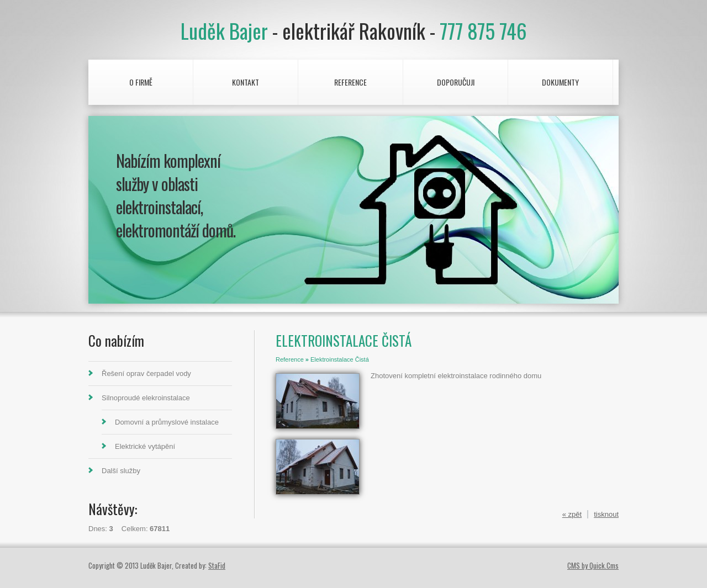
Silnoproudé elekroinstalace (146, 398)
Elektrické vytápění (145, 446)
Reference (350, 82)
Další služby (121, 471)
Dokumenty (560, 82)
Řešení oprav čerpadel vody (146, 374)
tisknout (606, 514)
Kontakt (246, 82)
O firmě (141, 82)
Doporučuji (456, 82)
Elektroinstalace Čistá (340, 359)
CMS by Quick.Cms (593, 565)
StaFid (217, 565)
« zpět (572, 514)
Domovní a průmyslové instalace (167, 422)
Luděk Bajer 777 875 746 (354, 31)
